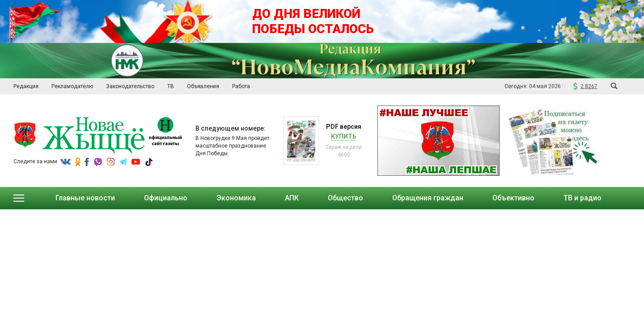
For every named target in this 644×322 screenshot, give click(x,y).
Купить (344, 136)
